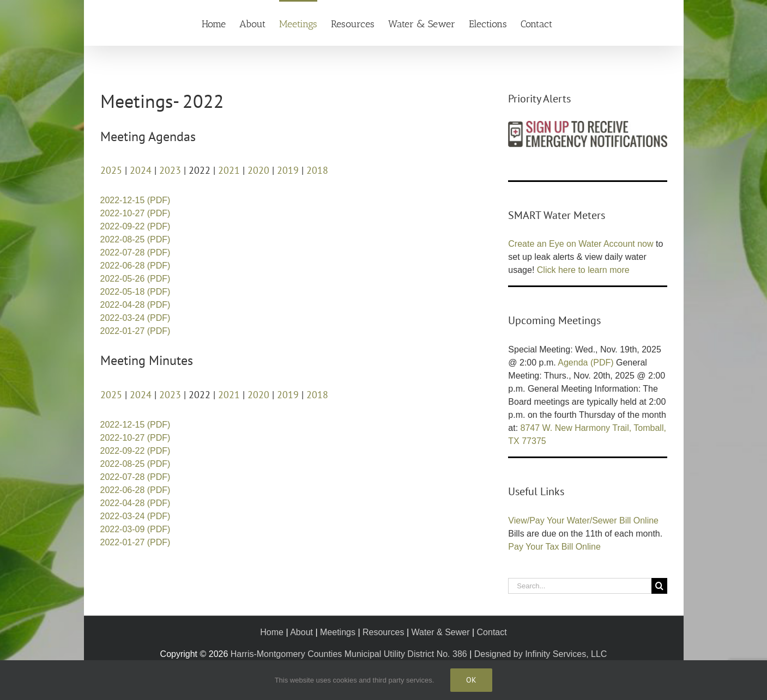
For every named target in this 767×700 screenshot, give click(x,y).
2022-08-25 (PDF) (135, 239)
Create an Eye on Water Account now (581, 244)
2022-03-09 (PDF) (135, 529)
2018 (317, 170)
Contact (492, 632)
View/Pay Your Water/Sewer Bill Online (583, 521)
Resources (383, 632)
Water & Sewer (441, 632)
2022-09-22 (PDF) (135, 226)
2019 (288, 170)
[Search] (659, 586)
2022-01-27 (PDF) (135, 331)
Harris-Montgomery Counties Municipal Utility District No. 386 (349, 654)
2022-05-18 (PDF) (135, 292)
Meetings (338, 632)
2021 (229, 170)
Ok (471, 680)
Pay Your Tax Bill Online (554, 547)
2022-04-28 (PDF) (135, 305)
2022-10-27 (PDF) (135, 213)
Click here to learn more (583, 270)
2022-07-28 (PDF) (135, 252)
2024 (141, 170)
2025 (111, 170)
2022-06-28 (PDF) (135, 266)
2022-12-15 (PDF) (135, 200)
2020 (258, 170)
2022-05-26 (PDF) (135, 279)
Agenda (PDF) (585, 363)
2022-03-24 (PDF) (135, 318)
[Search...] (579, 586)
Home (272, 632)
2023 (170, 170)
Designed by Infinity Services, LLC (541, 654)
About (301, 632)
